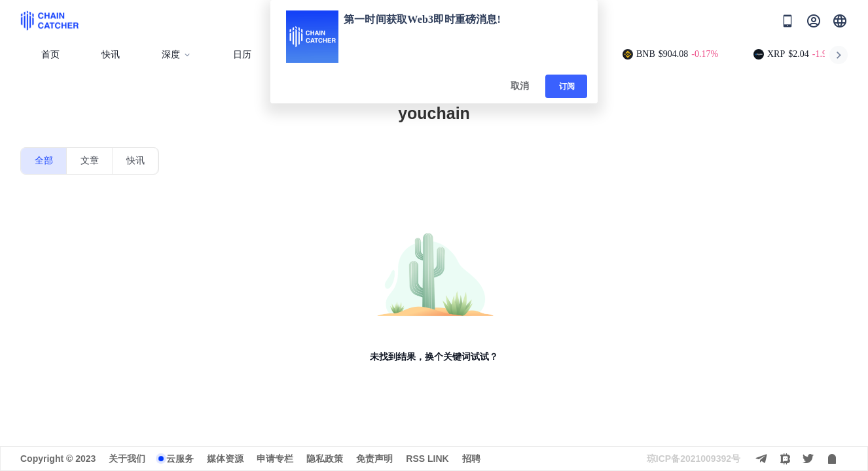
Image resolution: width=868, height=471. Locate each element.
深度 (176, 55)
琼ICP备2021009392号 (694, 459)
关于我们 (127, 459)
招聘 (471, 459)
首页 (50, 55)
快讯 (111, 55)
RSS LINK (427, 459)
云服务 (180, 459)
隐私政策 (325, 459)
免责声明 (374, 459)
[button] (840, 21)
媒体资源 (225, 459)
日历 (242, 55)
